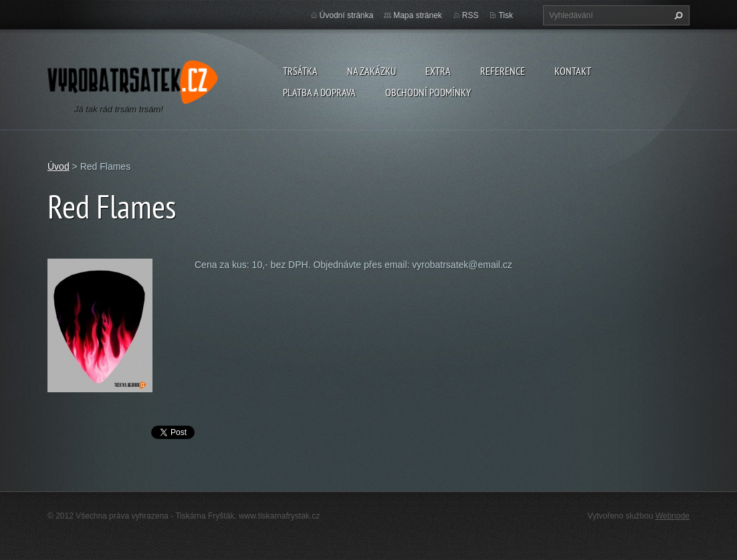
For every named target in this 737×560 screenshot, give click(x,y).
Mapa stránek (418, 15)
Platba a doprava (319, 92)
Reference (503, 71)
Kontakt (573, 71)
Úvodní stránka (347, 15)
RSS (470, 15)
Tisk (506, 15)
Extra (438, 71)
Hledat (677, 15)
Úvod (59, 166)
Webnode (672, 516)
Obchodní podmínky (428, 92)
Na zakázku (372, 71)
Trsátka (300, 71)
